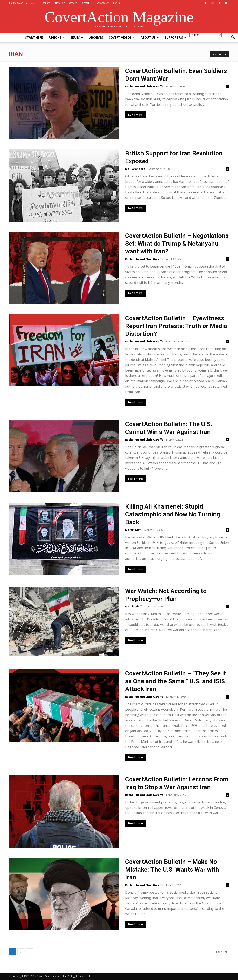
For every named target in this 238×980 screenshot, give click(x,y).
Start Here (34, 37)
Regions (57, 37)
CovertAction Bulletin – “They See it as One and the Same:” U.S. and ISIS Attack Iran (176, 681)
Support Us (176, 37)
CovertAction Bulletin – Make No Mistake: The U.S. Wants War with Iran (172, 869)
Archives (96, 37)
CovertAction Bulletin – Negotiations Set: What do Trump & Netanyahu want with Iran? (177, 243)
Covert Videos (122, 37)
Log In (117, 3)
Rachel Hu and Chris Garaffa (144, 86)
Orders (73, 3)
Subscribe (59, 3)
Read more (135, 115)
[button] (233, 38)
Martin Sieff (133, 530)
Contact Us (87, 3)
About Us (150, 37)
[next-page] (29, 952)
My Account (103, 3)
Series (77, 37)
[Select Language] (205, 35)
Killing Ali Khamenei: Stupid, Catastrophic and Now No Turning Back (173, 514)
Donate (46, 3)
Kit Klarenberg (135, 169)
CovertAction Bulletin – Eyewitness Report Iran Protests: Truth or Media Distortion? (176, 326)
